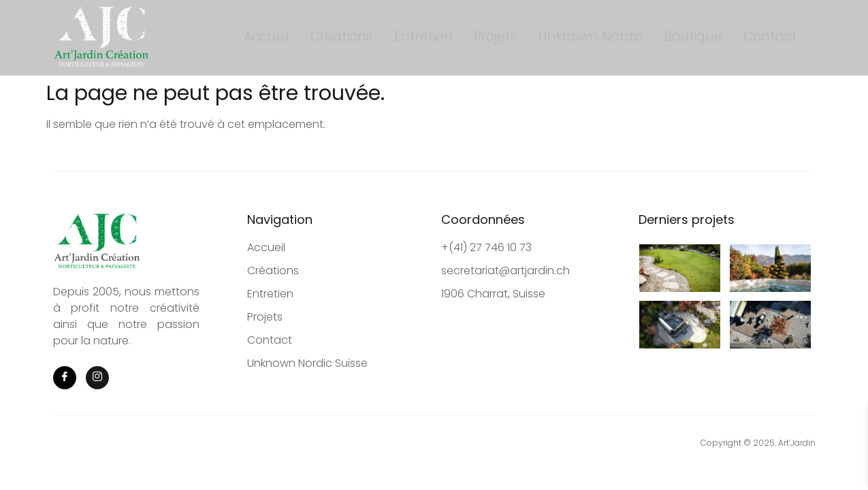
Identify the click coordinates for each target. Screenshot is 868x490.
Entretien (433, 37)
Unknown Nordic (584, 37)
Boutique (679, 37)
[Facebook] (65, 378)
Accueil (292, 37)
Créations (359, 37)
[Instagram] (97, 378)
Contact (749, 37)
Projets (497, 37)
